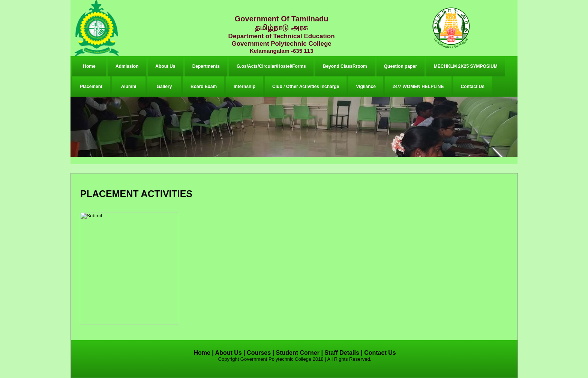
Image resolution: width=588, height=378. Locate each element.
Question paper (400, 66)
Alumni (129, 87)
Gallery (164, 87)
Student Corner (297, 353)
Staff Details (342, 353)
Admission (127, 66)
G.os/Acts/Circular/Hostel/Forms (271, 66)
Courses (259, 353)
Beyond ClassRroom (345, 66)
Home (89, 66)
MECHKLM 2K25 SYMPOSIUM (466, 66)
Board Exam (204, 87)
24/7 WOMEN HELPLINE (418, 87)
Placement (91, 87)
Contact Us (473, 87)
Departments (206, 66)
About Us (165, 66)
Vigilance (366, 87)
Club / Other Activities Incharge (306, 87)
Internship (244, 87)
